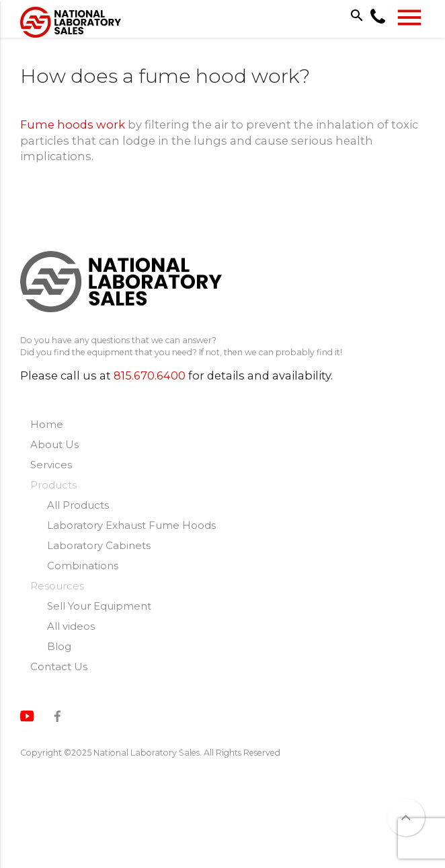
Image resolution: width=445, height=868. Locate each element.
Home (47, 424)
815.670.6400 (150, 375)
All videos (71, 626)
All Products (78, 505)
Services (51, 465)
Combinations (83, 566)
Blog (59, 646)
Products (53, 485)
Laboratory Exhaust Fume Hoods (131, 525)
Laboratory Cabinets (99, 545)
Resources (57, 586)
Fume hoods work (73, 124)
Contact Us (59, 666)
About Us (54, 444)
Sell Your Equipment (99, 606)
